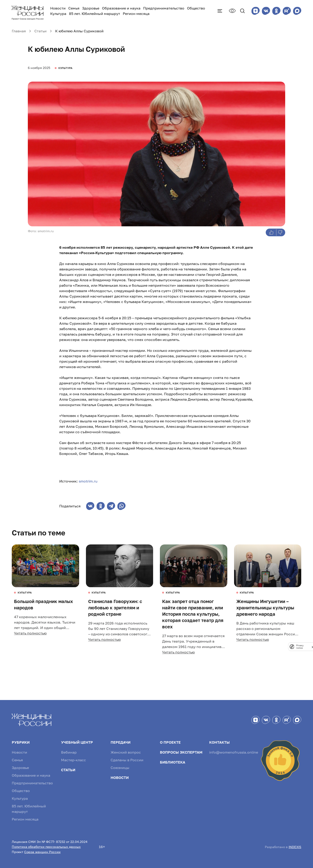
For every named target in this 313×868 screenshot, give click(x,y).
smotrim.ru (88, 481)
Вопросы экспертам (181, 752)
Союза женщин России (42, 852)
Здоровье (91, 8)
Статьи (68, 770)
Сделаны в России (127, 760)
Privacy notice (300, 647)
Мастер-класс (74, 760)
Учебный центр (77, 742)
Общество (196, 8)
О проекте (170, 742)
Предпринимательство (164, 8)
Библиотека (173, 762)
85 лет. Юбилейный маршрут (95, 14)
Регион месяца (136, 14)
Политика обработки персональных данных (46, 847)
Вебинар (69, 752)
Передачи (121, 742)
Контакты (219, 742)
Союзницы (120, 768)
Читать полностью (30, 633)
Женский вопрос (126, 752)
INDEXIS (295, 847)
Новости (58, 8)
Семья (74, 8)
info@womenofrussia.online (234, 752)
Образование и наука (121, 8)
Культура (58, 14)
